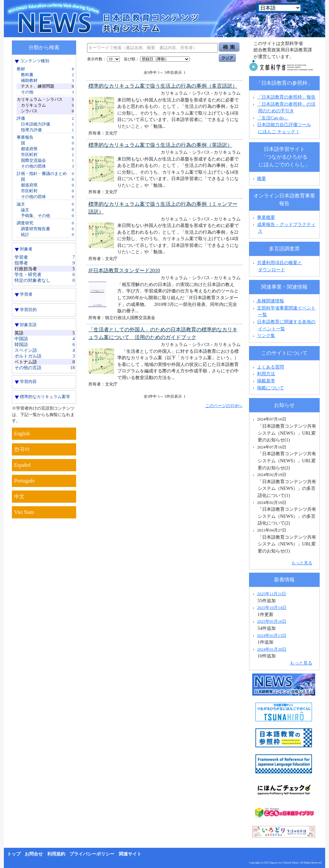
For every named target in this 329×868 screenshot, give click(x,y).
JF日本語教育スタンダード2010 (124, 270)
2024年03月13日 (272, 635)
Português (24, 481)
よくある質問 (271, 367)
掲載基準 (266, 381)
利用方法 (266, 374)
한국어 (22, 449)
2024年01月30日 (272, 649)
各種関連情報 (268, 301)
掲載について (271, 388)
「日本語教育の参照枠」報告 (286, 97)
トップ (14, 854)
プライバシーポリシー (92, 854)
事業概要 (266, 217)
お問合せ (34, 854)
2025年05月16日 (272, 621)
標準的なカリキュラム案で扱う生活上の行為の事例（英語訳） (160, 145)
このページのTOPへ (224, 406)
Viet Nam (24, 512)
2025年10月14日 (272, 608)
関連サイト (130, 854)
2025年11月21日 (271, 594)
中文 (19, 496)
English (22, 434)
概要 (262, 178)
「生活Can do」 (273, 118)
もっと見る (302, 563)
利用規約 (56, 854)
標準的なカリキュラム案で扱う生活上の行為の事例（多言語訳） (163, 86)
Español (22, 465)
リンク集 (266, 335)
